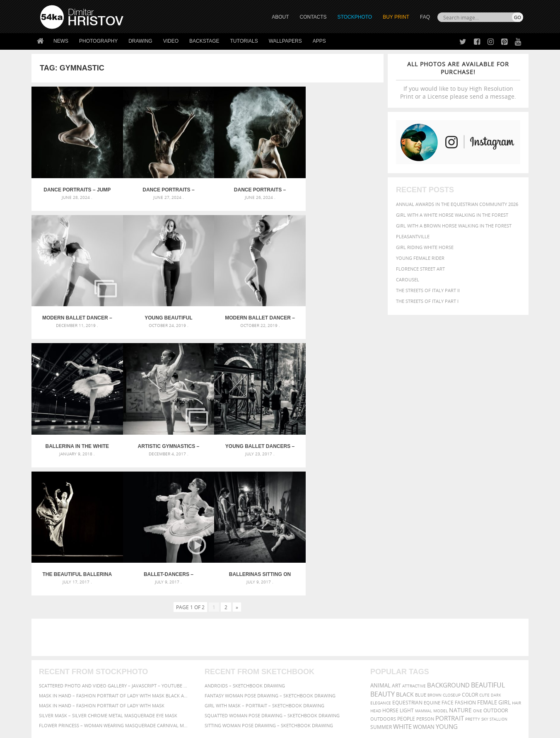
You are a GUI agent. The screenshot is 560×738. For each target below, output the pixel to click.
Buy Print (396, 17)
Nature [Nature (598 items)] (460, 572)
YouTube (299, 682)
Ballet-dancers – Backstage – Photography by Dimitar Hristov (251, 436)
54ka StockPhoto (61, 649)
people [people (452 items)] (406, 581)
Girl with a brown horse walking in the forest (454, 226)
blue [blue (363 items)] (421, 557)
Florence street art (420, 269)
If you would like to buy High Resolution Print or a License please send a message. (458, 80)
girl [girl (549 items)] (504, 564)
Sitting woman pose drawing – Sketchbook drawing (269, 587)
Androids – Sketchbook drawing (245, 548)
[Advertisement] (282, 499)
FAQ (425, 17)
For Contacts (177, 680)
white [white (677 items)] (402, 588)
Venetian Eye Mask (176, 710)
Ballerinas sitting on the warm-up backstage (339, 436)
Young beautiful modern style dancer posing (75, 311)
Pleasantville (413, 236)
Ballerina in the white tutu (251, 311)
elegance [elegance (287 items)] (381, 565)
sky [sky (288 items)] (485, 581)
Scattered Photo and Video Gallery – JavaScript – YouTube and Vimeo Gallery (114, 548)
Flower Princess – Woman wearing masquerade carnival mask (114, 587)
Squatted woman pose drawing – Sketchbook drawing (272, 577)
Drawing (140, 41)
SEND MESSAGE (450, 655)
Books (168, 659)
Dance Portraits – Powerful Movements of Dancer (252, 186)
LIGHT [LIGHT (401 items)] (407, 572)
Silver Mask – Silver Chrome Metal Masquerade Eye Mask (108, 577)
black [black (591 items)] (405, 556)
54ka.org (109, 729)
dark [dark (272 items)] (496, 557)
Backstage (204, 41)
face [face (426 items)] (448, 564)
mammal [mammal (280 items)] (424, 573)
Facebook (301, 650)
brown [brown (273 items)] (434, 557)
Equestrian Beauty (127, 710)
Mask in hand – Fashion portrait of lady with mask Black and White (114, 558)
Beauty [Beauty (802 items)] (383, 556)
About (168, 639)
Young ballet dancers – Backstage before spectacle (76, 436)
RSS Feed (212, 710)
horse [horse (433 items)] (390, 572)
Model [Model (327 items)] (441, 573)
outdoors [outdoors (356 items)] (383, 581)
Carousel (408, 279)
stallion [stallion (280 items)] (498, 581)
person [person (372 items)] (425, 581)
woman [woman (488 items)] (424, 589)
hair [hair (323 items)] (517, 565)
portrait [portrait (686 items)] (450, 580)
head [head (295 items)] (376, 573)
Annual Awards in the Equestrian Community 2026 (457, 204)
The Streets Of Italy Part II (428, 290)
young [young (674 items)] (447, 588)
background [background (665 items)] (448, 547)
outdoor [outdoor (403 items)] (496, 572)
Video (171, 41)
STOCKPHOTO (355, 17)
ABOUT (280, 17)
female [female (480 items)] (487, 565)
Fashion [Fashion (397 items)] (465, 565)
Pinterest (300, 671)
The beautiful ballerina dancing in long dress (164, 436)
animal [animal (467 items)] (380, 548)
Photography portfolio (70, 659)
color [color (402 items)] (470, 557)
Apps (319, 41)
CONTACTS (313, 17)
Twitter (299, 639)
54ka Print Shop (59, 639)
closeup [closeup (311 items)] (452, 557)
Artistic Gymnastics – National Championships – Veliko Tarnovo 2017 (339, 311)
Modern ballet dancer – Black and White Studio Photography (339, 186)
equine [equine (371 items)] (432, 565)
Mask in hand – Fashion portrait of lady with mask (102, 567)
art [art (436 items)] (396, 548)
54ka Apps (51, 680)
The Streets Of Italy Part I (427, 301)
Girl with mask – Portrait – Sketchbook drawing (264, 567)
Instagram (302, 661)
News (61, 41)
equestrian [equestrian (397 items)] (407, 565)
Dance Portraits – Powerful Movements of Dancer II (163, 186)
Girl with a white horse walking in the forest (452, 215)
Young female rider (420, 258)
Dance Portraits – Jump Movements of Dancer (75, 186)
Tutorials (244, 41)
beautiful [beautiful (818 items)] (488, 547)
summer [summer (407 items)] (381, 589)
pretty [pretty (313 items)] (473, 581)
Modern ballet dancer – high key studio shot (163, 311)
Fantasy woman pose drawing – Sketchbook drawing (270, 558)
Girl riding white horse (425, 247)
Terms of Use (154, 729)
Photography (98, 41)
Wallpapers (285, 41)
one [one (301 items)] (478, 573)
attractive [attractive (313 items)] (414, 548)
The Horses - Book (62, 670)
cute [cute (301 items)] (484, 557)
